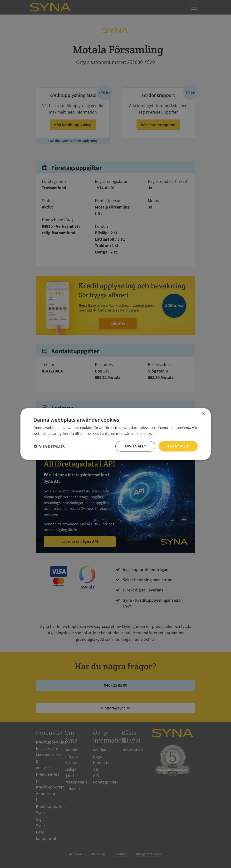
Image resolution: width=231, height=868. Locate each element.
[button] (49, 446)
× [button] (203, 414)
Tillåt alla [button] (178, 446)
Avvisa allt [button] (135, 446)
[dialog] (115, 434)
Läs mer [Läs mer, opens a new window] (159, 433)
